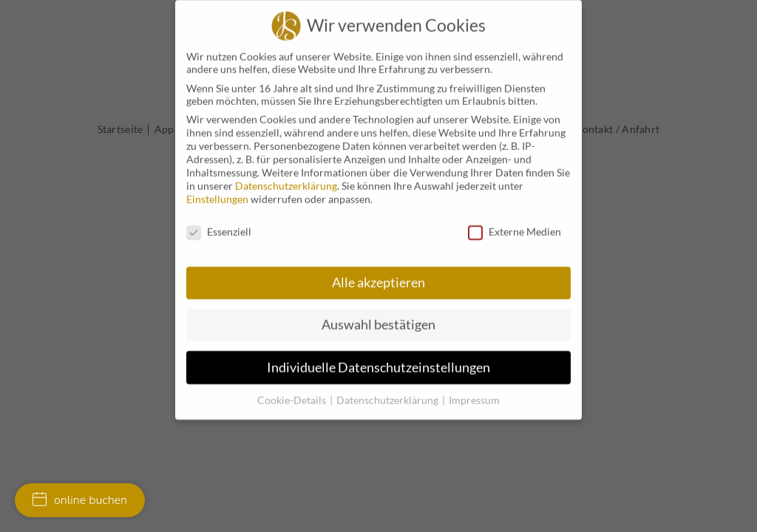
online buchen (80, 500)
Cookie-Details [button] (293, 393)
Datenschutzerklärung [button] (388, 393)
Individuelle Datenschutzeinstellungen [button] (378, 360)
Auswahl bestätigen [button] (378, 318)
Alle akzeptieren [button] (378, 275)
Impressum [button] (474, 393)
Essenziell (219, 225)
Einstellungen (217, 192)
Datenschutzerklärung (286, 179)
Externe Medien (515, 225)
